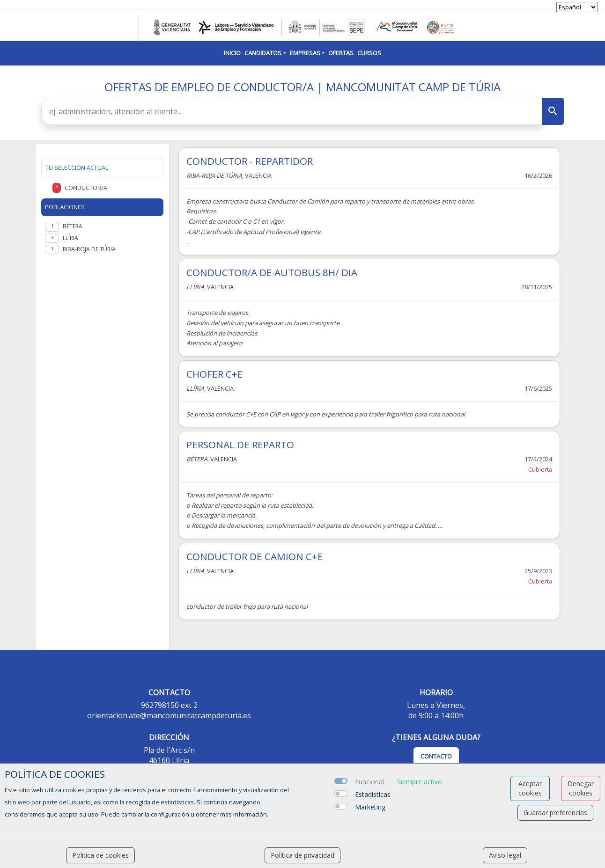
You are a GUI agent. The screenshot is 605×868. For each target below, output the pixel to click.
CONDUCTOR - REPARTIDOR (250, 161)
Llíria (70, 238)
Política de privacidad (302, 855)
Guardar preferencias (555, 813)
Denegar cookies (581, 788)
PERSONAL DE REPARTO (240, 445)
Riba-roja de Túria (89, 249)
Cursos (369, 53)
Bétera (73, 226)
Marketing (370, 807)
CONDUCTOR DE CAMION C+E (255, 556)
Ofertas (341, 53)
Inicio (232, 53)
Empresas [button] (305, 53)
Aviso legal (505, 855)
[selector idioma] (577, 7)
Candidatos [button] (263, 53)
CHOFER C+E (215, 374)
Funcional (369, 782)
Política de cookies (100, 855)
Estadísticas (373, 794)
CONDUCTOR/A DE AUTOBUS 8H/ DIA (272, 272)
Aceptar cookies (530, 788)
